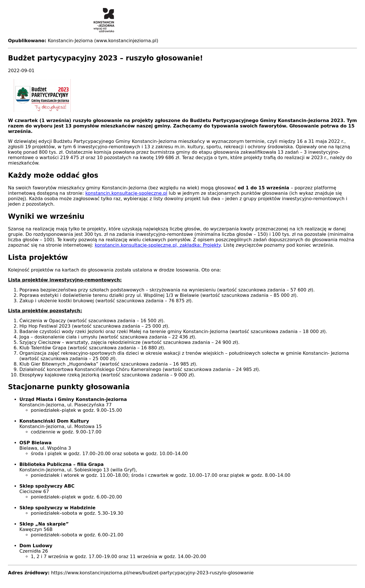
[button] (182, 96)
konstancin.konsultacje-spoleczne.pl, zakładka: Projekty (158, 245)
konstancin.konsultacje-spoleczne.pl (126, 193)
